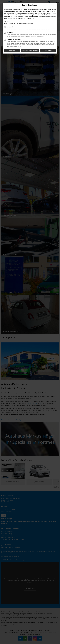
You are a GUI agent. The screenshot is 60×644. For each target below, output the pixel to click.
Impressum (7, 21)
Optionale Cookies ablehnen (30, 51)
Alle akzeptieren (48, 51)
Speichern (12, 51)
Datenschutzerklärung (19, 18)
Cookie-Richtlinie (30, 18)
